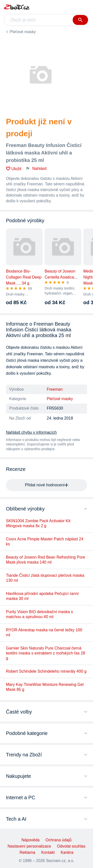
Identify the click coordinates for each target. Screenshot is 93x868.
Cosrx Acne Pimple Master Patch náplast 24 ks (45, 542)
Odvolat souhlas (71, 846)
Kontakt (48, 852)
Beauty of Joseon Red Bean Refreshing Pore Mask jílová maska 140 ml (46, 560)
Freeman (55, 389)
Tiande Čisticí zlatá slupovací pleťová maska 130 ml (45, 578)
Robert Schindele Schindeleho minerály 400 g (46, 671)
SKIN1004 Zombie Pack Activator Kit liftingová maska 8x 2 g (38, 523)
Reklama (27, 852)
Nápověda (31, 840)
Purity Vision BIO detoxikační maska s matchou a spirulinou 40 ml (39, 614)
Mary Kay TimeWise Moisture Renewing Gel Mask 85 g (45, 687)
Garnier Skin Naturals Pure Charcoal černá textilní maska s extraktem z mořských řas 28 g (46, 653)
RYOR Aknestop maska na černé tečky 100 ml (44, 632)
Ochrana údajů (58, 840)
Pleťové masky (23, 32)
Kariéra (67, 852)
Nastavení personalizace (29, 846)
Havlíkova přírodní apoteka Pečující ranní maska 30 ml (42, 596)
